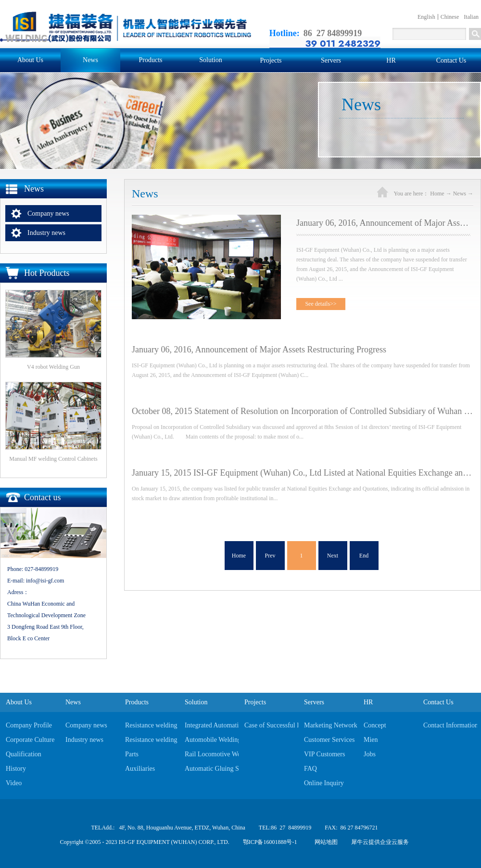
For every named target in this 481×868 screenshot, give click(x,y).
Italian (471, 17)
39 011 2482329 (343, 43)
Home (239, 556)
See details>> (321, 304)
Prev (270, 556)
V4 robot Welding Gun (53, 367)
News (460, 194)
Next (333, 556)
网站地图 (325, 842)
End (364, 556)
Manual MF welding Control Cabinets (53, 459)
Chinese (450, 17)
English (426, 17)
